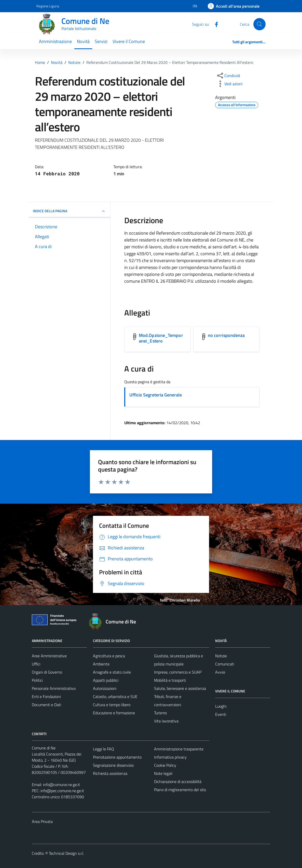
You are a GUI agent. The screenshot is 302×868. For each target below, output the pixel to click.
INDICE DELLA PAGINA (70, 211)
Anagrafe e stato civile (112, 672)
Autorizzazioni (105, 688)
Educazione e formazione (114, 713)
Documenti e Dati (46, 705)
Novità (83, 41)
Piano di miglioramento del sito (180, 790)
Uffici (36, 664)
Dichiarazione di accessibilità (178, 781)
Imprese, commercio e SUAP (178, 672)
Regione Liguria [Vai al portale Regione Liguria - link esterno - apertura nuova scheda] (48, 6)
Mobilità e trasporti (170, 680)
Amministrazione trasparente (179, 749)
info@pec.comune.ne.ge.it (62, 791)
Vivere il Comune (129, 41)
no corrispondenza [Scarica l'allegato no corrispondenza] (226, 335)
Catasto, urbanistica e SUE (115, 696)
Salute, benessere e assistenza (180, 688)
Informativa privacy (170, 757)
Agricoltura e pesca (109, 656)
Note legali (163, 773)
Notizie (221, 656)
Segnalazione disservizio (113, 765)
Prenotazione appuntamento (117, 757)
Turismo (160, 713)
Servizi (101, 41)
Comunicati (225, 664)
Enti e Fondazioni (46, 696)
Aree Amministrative (49, 656)
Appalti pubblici (106, 680)
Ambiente (101, 664)
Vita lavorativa (166, 721)
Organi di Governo (47, 672)
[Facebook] (214, 24)
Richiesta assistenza (110, 773)
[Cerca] (259, 24)
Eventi (221, 714)
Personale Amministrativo (54, 688)
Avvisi (220, 672)
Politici (37, 680)
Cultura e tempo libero (112, 705)
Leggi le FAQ (104, 749)
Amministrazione (55, 41)
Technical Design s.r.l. (66, 853)
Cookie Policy (165, 765)
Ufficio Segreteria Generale (156, 395)
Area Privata (42, 821)
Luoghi (221, 706)
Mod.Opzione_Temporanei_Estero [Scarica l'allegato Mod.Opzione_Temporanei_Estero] (161, 338)
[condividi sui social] (228, 76)
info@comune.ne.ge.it (61, 785)
